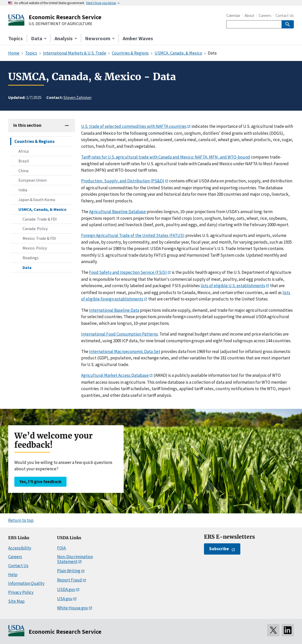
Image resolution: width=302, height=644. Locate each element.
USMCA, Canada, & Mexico (42, 209)
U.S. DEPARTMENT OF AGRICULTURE (61, 24)
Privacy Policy (21, 592)
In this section (27, 125)
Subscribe (219, 549)
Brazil (24, 161)
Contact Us (285, 15)
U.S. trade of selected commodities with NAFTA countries (134, 126)
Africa (24, 151)
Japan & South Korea (37, 200)
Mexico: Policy (35, 248)
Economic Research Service (65, 17)
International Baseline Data (114, 310)
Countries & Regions (34, 141)
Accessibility (20, 548)
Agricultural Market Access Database (115, 375)
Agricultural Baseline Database (117, 212)
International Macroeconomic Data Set (125, 351)
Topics (15, 38)
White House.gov (73, 608)
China (23, 171)
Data (27, 267)
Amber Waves (138, 38)
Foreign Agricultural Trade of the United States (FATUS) (133, 235)
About (250, 15)
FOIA (61, 548)
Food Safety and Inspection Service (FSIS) (128, 272)
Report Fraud (69, 580)
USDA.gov (66, 589)
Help (13, 575)
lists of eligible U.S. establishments (233, 286)
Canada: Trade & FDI (40, 219)
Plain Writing (69, 571)
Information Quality (26, 583)
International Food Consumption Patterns (120, 334)
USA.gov (65, 599)
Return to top (21, 520)
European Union (33, 180)
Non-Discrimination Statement (75, 559)
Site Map (16, 601)
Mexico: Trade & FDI (39, 238)
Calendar (233, 15)
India (23, 190)
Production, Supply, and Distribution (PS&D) (123, 181)
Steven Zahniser (78, 97)
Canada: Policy (35, 228)
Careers (265, 15)
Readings (31, 258)
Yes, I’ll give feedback (40, 482)
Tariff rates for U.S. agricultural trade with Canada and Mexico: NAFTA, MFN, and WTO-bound (166, 157)
